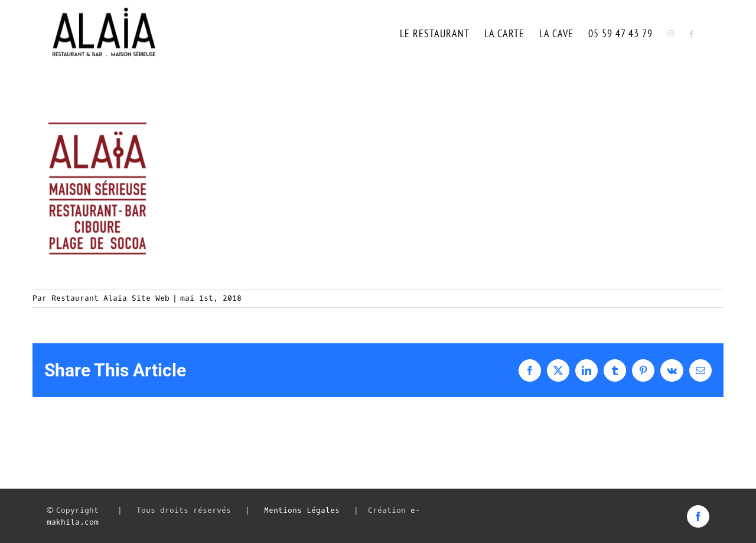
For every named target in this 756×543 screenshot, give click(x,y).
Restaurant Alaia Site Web (110, 298)
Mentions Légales (302, 510)
